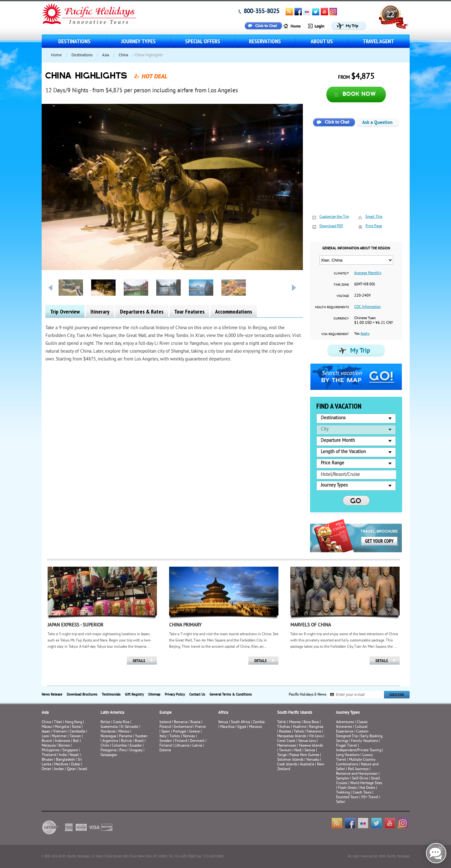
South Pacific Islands (295, 713)
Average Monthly (368, 273)
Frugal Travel (347, 746)
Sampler (343, 779)
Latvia (197, 746)
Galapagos (109, 755)
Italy (163, 736)
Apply (365, 334)
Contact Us (197, 695)
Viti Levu (316, 736)
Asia (106, 55)
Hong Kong (73, 722)
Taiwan (75, 736)
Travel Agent (378, 41)
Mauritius (227, 727)
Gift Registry (134, 695)
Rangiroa (316, 727)
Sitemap (154, 695)
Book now (359, 94)
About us (322, 41)
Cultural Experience (352, 729)
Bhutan (47, 760)
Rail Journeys (358, 769)
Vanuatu (313, 760)
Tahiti (282, 722)
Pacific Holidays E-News (308, 694)
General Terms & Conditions (231, 695)
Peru (123, 751)
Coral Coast (286, 741)
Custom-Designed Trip (353, 734)
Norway (189, 736)
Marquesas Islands (292, 736)
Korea (76, 727)
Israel (83, 769)
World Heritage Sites (366, 783)
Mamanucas (287, 746)
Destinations (74, 41)
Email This (374, 217)
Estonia (165, 751)
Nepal (74, 755)
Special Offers (203, 41)
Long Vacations (348, 755)
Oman (47, 769)
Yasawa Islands (311, 746)
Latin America (112, 713)
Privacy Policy (175, 695)
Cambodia (77, 732)
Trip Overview (65, 311)
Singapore (70, 751)
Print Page (374, 226)
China (123, 55)
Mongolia (62, 727)
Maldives (61, 765)
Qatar (71, 769)
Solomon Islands (290, 760)
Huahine (300, 727)
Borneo (64, 746)
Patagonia (109, 751)
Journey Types (138, 41)
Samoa (310, 751)
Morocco (255, 727)
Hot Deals (367, 788)
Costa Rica (121, 722)
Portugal (180, 732)
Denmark (197, 741)
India (63, 755)
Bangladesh (65, 760)
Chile (105, 746)
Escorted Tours (347, 797)
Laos (45, 736)
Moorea (295, 722)
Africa (223, 713)
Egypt (242, 727)
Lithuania (182, 746)
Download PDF (331, 226)
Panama (126, 736)
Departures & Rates (142, 311)
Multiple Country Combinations (356, 762)
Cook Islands (287, 765)
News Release (52, 695)
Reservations (265, 41)
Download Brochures (82, 695)
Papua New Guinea (304, 755)
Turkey (175, 736)
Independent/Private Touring (359, 751)
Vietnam (60, 732)
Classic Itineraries (352, 725)
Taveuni (285, 751)
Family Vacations (365, 741)
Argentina (110, 741)
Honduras (108, 732)
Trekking (343, 793)
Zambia (259, 722)
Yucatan (141, 736)
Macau (47, 727)
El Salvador (130, 727)
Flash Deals (347, 788)
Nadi (298, 751)
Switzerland (183, 727)
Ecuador (136, 746)
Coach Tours (362, 793)
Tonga (282, 755)
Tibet (58, 722)
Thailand (49, 755)
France (200, 727)
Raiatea (285, 732)
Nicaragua (108, 736)
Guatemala (109, 727)
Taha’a (299, 732)
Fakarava (314, 732)
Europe (166, 713)
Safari (341, 802)
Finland (181, 741)
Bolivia (126, 741)
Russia (195, 722)
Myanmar (59, 736)
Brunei (47, 741)
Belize (105, 722)
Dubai (76, 765)
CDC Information (368, 307)
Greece (194, 732)
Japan (46, 732)
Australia (307, 765)
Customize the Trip (334, 217)
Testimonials (111, 695)
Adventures (345, 722)
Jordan (59, 769)
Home (56, 55)
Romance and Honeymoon (357, 774)
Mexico (124, 732)
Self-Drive (360, 779)
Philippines (51, 751)
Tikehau (284, 727)
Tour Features (189, 311)
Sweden (166, 741)
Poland (165, 727)
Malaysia (49, 746)
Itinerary (100, 311)
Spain (166, 732)
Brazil (139, 741)
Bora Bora (311, 722)
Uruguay (136, 751)
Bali (76, 741)
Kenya (223, 722)
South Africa (240, 722)
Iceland (165, 722)
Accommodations (234, 311)
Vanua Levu (307, 741)
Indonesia (62, 741)
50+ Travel (370, 797)
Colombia (119, 746)
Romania (181, 722)
